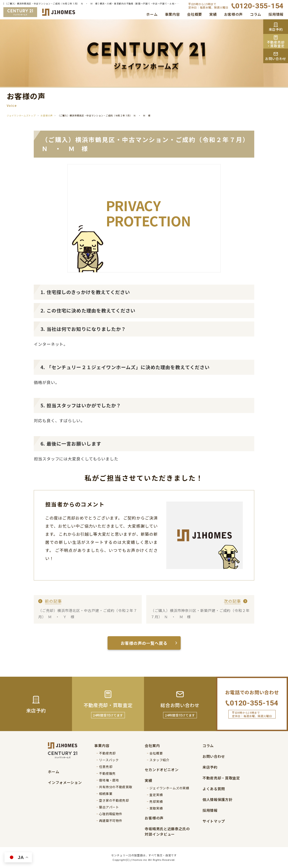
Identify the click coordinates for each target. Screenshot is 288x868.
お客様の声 (234, 14)
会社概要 (195, 14)
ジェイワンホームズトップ (21, 115)
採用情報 (276, 14)
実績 (213, 14)
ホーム (152, 14)
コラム (256, 14)
